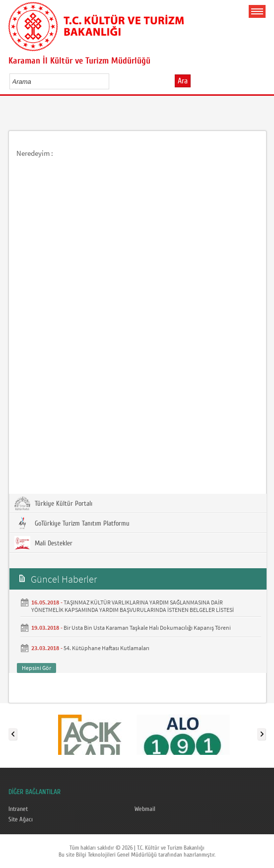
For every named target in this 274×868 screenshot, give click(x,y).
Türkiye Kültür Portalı (53, 503)
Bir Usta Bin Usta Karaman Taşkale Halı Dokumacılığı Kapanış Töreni (147, 628)
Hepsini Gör (36, 668)
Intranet (18, 809)
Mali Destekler (43, 543)
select (112, 81)
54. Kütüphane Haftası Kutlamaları (106, 648)
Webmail (145, 809)
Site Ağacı (21, 819)
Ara (183, 81)
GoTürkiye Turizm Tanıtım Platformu (72, 523)
